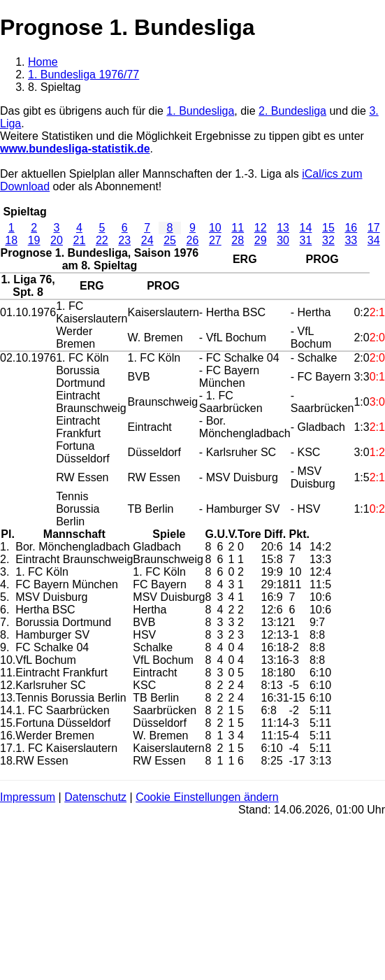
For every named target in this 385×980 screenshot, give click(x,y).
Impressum (28, 797)
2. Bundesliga (292, 111)
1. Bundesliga (200, 111)
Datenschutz (95, 797)
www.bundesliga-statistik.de (75, 149)
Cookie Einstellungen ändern (207, 797)
